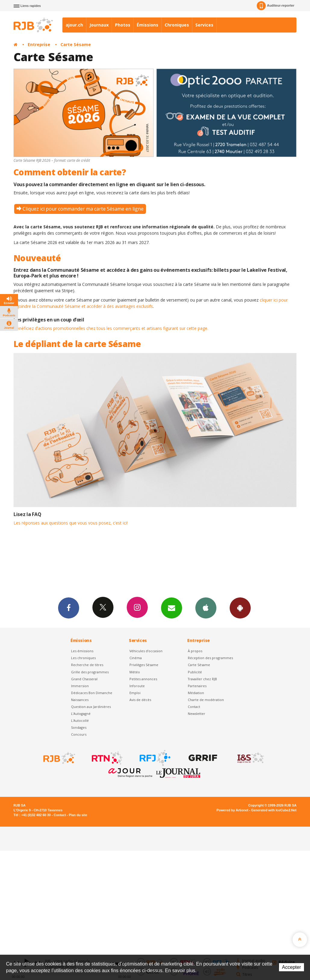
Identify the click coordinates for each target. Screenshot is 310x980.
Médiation (196, 693)
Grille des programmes (90, 672)
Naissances (80, 700)
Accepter (291, 967)
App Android (240, 608)
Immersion (80, 686)
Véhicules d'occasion (146, 651)
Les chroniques (83, 658)
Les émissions (82, 651)
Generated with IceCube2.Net (274, 810)
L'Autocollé (80, 720)
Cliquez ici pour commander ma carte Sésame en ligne (83, 209)
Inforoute (137, 686)
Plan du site (78, 815)
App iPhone (206, 608)
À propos (195, 651)
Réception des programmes (210, 658)
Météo (135, 672)
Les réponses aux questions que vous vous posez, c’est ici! (71, 523)
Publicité (195, 672)
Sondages (79, 727)
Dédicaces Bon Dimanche (92, 693)
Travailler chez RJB (202, 679)
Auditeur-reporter (276, 6)
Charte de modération (206, 700)
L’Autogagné (81, 714)
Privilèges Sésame (144, 665)
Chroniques (177, 25)
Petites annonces (143, 679)
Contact (194, 707)
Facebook (69, 608)
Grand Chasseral (84, 679)
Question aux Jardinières (91, 707)
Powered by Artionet (232, 810)
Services (204, 25)
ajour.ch (74, 25)
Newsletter (197, 714)
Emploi (135, 693)
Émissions (147, 25)
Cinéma (136, 658)
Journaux (99, 25)
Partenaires (197, 686)
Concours (79, 734)
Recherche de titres (87, 665)
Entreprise (39, 44)
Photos (123, 25)
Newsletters (172, 608)
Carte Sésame (76, 44)
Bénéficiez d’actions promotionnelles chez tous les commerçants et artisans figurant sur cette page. (111, 328)
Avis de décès (140, 700)
